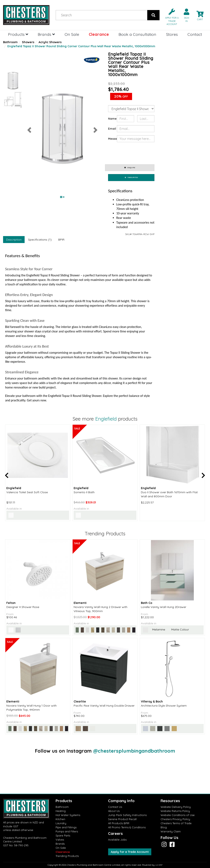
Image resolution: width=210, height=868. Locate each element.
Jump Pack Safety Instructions (127, 815)
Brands (46, 34)
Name (111, 119)
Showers (28, 42)
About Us (114, 811)
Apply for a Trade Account (130, 852)
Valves (60, 840)
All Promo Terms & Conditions (127, 827)
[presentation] (148, 153)
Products (18, 34)
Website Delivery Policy (176, 807)
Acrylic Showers (50, 42)
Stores (172, 34)
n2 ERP (159, 865)
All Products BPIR (119, 823)
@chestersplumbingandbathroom (134, 751)
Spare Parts (63, 835)
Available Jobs (117, 840)
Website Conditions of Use (178, 815)
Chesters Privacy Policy (175, 819)
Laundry (61, 823)
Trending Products (67, 856)
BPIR (61, 240)
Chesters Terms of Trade (176, 823)
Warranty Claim (171, 831)
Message (111, 139)
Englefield (106, 419)
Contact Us (115, 807)
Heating (61, 811)
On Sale (72, 34)
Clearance (99, 34)
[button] (170, 17)
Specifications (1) (40, 240)
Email (111, 129)
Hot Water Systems (68, 815)
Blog (164, 827)
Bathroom (10, 42)
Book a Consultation (137, 34)
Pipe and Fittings (66, 827)
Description (14, 240)
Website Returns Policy (175, 811)
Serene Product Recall (122, 819)
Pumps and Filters (67, 831)
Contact (195, 34)
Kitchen (60, 819)
